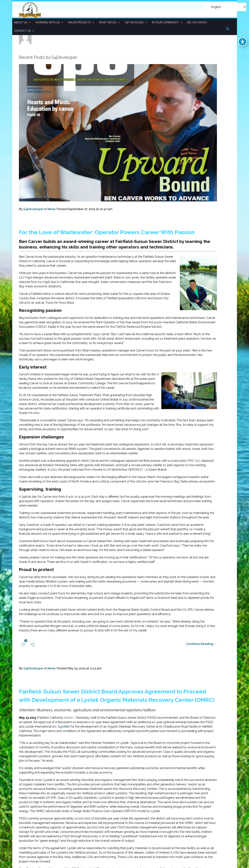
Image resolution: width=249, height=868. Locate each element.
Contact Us (24, 31)
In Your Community (167, 23)
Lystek (64, 727)
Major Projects (81, 23)
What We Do (110, 23)
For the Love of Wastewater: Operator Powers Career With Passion (107, 232)
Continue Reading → (202, 644)
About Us (22, 23)
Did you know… (197, 22)
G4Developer (34, 209)
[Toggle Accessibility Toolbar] (243, 42)
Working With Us (49, 23)
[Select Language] (225, 7)
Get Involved (136, 23)
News (52, 209)
